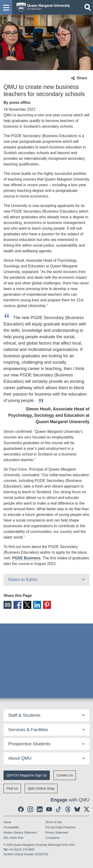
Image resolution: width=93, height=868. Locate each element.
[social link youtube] (49, 809)
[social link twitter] (87, 809)
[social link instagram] (30, 809)
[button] (6, 7)
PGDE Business (26, 558)
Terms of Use (54, 822)
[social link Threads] (68, 809)
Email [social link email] (8, 605)
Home (7, 822)
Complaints (52, 838)
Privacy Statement (57, 833)
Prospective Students (29, 744)
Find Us (12, 788)
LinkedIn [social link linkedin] (37, 605)
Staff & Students (24, 715)
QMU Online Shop (41, 788)
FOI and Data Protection (60, 827)
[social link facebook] (21, 809)
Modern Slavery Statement (20, 833)
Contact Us (65, 775)
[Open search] (88, 7)
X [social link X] (27, 605)
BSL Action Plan (14, 838)
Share (82, 78)
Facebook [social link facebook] (17, 605)
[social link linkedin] (40, 809)
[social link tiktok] (58, 809)
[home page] (42, 7)
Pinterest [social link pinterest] (47, 605)
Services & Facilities (28, 730)
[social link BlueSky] (77, 809)
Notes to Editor (23, 579)
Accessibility (11, 827)
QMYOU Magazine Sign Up (27, 775)
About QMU (20, 758)
